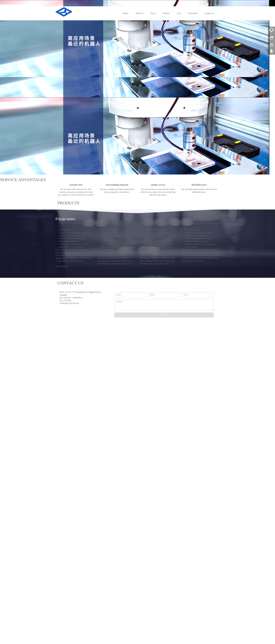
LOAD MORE (61, 421)
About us (139, 13)
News (153, 13)
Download (193, 13)
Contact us (209, 13)
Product (166, 13)
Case (179, 13)
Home (126, 13)
